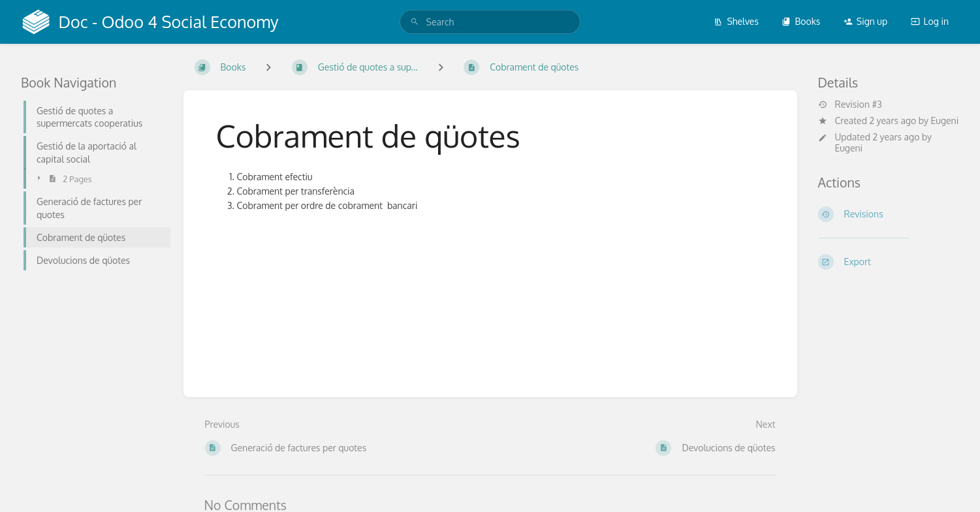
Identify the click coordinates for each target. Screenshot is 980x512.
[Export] (889, 262)
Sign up (865, 21)
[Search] (415, 22)
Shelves (736, 21)
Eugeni (945, 120)
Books (801, 21)
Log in (930, 21)
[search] (490, 22)
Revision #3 (850, 104)
